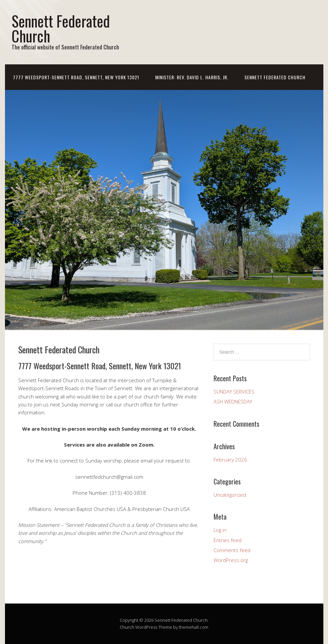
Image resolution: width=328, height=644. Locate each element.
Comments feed (232, 550)
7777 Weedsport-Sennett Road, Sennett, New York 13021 (76, 77)
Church (127, 627)
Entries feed (228, 540)
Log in (220, 530)
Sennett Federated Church (61, 28)
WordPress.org (231, 560)
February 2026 (230, 460)
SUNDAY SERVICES (234, 392)
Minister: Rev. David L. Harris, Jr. (192, 77)
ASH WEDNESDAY (233, 401)
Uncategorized (230, 495)
